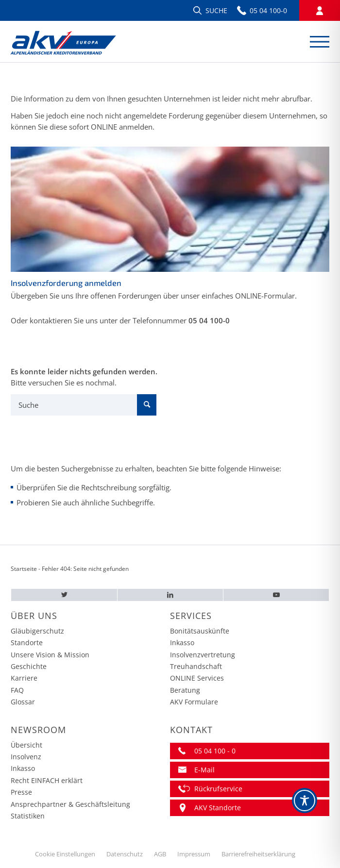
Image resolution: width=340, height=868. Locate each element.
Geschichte (29, 666)
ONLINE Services (197, 678)
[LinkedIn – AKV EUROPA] (170, 595)
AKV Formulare (194, 702)
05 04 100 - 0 (215, 751)
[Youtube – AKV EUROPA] (276, 595)
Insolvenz (26, 757)
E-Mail (204, 770)
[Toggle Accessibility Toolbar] (305, 801)
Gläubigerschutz (37, 631)
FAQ (17, 690)
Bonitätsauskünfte (200, 631)
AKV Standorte (218, 808)
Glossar (23, 702)
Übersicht (26, 745)
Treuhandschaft (196, 666)
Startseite (24, 569)
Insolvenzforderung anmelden (66, 283)
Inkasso (182, 643)
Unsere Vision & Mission (50, 655)
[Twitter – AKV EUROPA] (64, 595)
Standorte (27, 643)
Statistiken (28, 816)
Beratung (185, 690)
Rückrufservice (218, 789)
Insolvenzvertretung (203, 655)
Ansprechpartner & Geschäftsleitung (70, 804)
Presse (21, 792)
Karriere (24, 678)
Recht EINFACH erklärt (47, 780)
